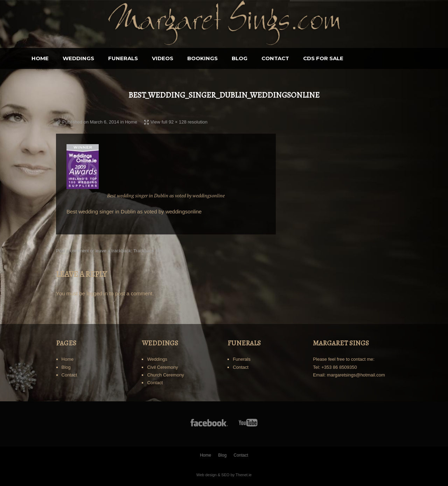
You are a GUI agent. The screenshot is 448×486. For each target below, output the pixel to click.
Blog (276, 58)
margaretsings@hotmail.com (356, 375)
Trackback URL (149, 251)
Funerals (159, 58)
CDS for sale (360, 58)
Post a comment (72, 251)
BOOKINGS (239, 58)
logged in (97, 293)
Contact (312, 58)
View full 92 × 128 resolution (179, 122)
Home (76, 58)
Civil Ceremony (162, 367)
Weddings (115, 58)
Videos (199, 58)
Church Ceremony (166, 375)
